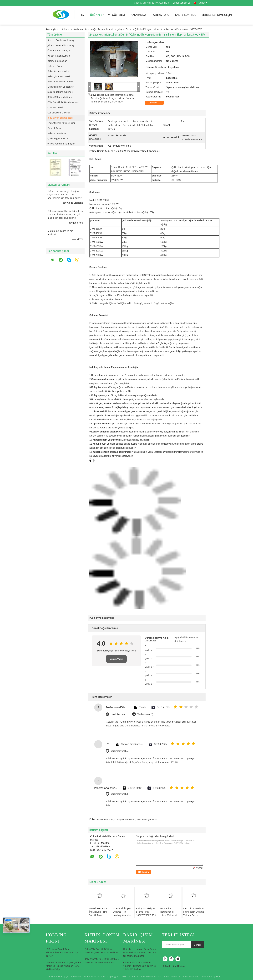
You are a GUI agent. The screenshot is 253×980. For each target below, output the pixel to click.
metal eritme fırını (105, 820)
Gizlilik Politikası (54, 977)
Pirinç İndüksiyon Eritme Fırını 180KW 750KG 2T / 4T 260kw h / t (146, 914)
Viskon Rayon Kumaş (59, 56)
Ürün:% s (96, 15)
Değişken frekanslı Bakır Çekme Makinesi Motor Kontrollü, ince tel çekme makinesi (140, 953)
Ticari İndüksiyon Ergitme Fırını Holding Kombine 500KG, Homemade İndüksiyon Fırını (123, 915)
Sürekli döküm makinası (60, 92)
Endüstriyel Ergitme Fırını (61, 123)
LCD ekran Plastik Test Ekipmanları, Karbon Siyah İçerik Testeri (63, 953)
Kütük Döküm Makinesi (60, 97)
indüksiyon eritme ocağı (83, 29)
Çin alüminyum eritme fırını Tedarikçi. (87, 977)
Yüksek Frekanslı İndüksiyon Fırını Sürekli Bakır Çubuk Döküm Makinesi (98, 915)
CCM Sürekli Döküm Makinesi (63, 102)
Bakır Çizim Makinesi (59, 77)
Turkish (202, 3)
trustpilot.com (118, 714)
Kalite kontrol (185, 15)
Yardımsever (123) (120, 751)
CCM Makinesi (55, 108)
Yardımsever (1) (145, 714)
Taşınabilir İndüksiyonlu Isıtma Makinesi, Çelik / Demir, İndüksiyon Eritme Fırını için (170, 917)
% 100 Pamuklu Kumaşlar (61, 144)
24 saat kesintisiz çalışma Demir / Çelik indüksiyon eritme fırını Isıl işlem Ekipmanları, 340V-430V (113, 98)
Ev (83, 15)
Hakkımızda (138, 15)
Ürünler (63, 29)
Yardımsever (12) (119, 794)
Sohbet (156, 103)
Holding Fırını (55, 66)
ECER (219, 977)
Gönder (197, 945)
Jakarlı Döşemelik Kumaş (61, 45)
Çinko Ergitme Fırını (58, 139)
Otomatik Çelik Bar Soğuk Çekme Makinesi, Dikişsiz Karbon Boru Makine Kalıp (63, 966)
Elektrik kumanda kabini (60, 82)
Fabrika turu (160, 15)
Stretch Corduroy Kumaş (61, 40)
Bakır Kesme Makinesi (59, 71)
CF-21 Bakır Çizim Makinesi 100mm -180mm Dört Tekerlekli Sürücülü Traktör (140, 966)
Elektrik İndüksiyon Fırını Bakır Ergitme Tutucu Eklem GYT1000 (194, 914)
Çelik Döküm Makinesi (59, 113)
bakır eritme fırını (57, 133)
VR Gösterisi (116, 15)
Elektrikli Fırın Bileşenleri (61, 87)
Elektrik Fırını (54, 128)
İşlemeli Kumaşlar (57, 61)
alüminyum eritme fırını (125, 820)
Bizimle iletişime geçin (217, 15)
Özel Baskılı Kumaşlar (59, 51)
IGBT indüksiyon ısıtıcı (147, 820)
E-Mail (167, 966)
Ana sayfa (51, 29)
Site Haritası (179, 966)
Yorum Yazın (116, 659)
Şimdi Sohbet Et (181, 3)
